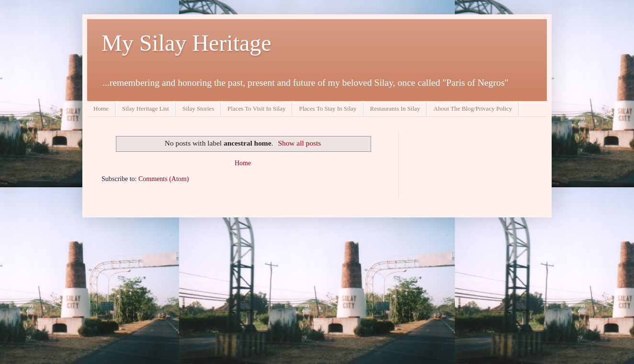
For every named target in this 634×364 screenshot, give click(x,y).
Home (101, 108)
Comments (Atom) (164, 179)
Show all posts (299, 143)
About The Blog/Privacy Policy (473, 108)
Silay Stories (198, 108)
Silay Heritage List (146, 108)
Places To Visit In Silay (256, 108)
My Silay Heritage (187, 43)
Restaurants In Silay (395, 108)
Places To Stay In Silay (328, 108)
